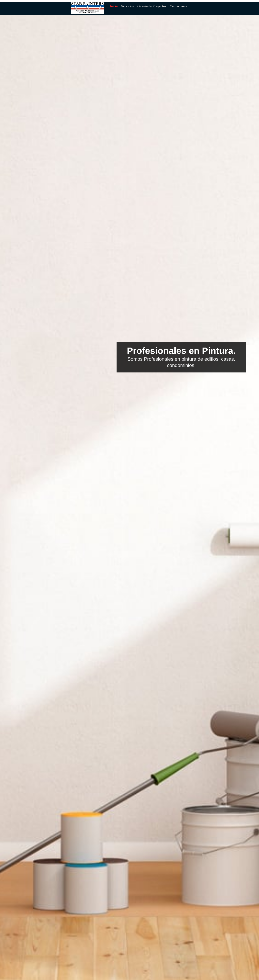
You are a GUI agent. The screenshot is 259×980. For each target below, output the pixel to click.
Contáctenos (178, 6)
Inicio (114, 6)
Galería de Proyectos (152, 6)
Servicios (127, 6)
